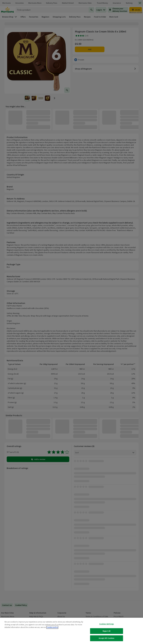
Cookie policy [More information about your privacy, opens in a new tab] (52, 627)
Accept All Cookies (106, 638)
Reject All (107, 631)
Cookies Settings (107, 624)
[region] (71, 631)
